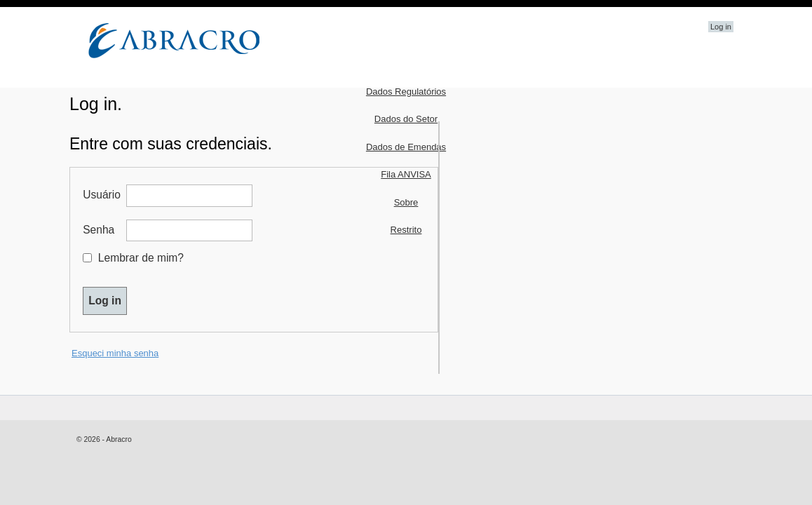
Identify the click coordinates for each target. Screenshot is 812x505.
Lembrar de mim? (141, 258)
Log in (721, 27)
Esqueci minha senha (115, 353)
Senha (103, 230)
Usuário (103, 195)
